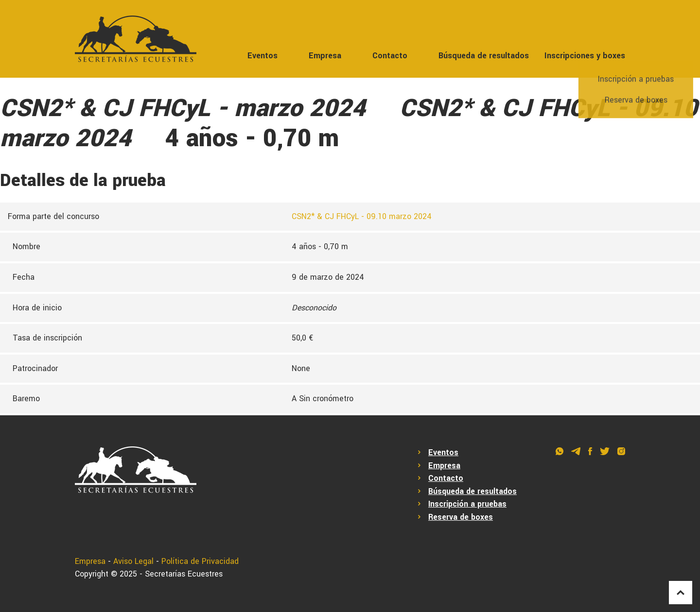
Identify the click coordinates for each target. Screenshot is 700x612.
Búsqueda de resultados (484, 56)
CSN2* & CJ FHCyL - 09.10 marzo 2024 (362, 216)
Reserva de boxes (461, 517)
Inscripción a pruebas (467, 504)
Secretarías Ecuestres (184, 574)
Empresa (325, 56)
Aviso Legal (133, 561)
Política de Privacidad (200, 561)
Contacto (390, 56)
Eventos (262, 56)
